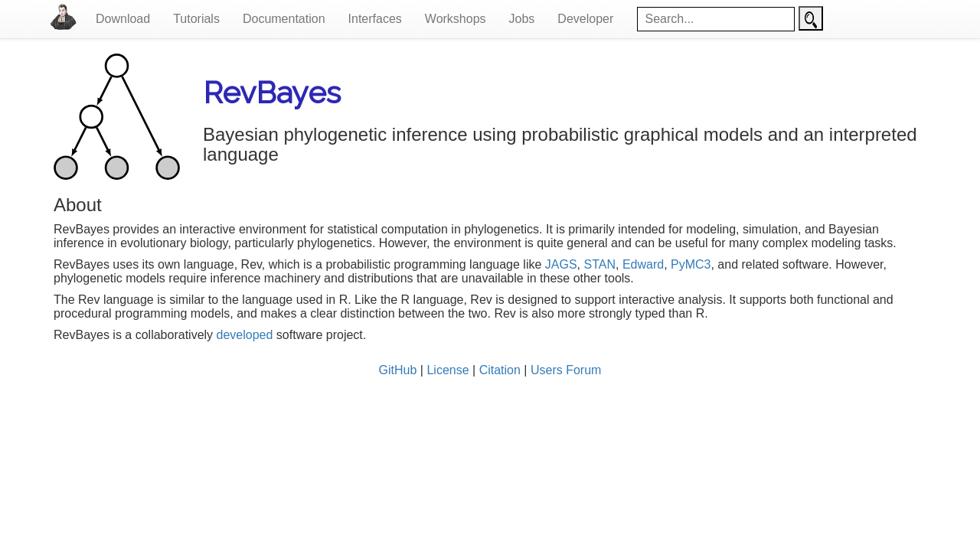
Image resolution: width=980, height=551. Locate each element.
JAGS (561, 264)
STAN (600, 264)
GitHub (398, 370)
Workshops (456, 19)
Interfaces (375, 19)
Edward (643, 264)
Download (123, 19)
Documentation (284, 19)
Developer (585, 19)
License (448, 370)
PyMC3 (691, 264)
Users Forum (566, 370)
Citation (500, 370)
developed (245, 335)
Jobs (522, 19)
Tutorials (196, 19)
